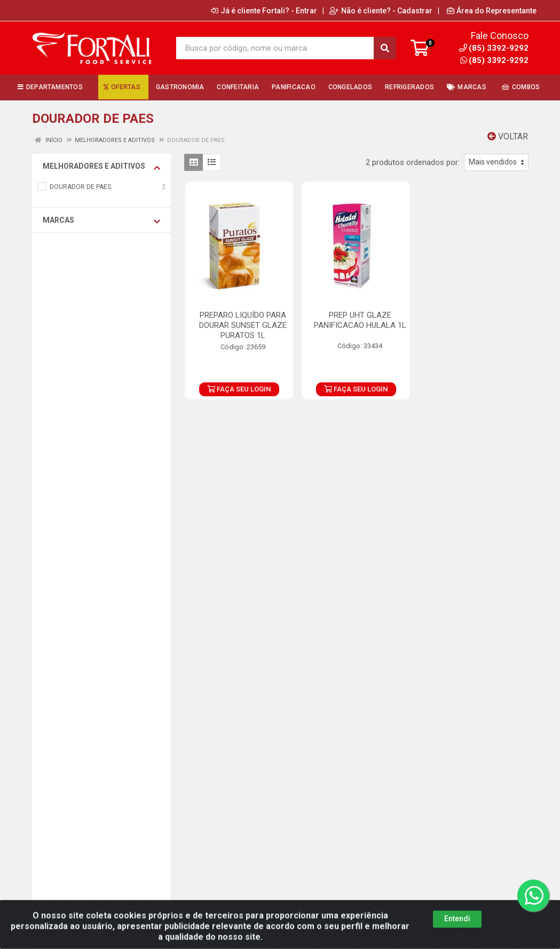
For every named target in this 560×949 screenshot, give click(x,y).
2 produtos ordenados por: (413, 162)
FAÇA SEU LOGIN (239, 389)
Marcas (101, 221)
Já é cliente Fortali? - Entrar (264, 11)
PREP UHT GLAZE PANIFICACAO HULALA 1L (360, 320)
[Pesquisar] (385, 48)
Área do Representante (492, 11)
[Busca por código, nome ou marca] (275, 48)
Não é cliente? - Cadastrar (381, 11)
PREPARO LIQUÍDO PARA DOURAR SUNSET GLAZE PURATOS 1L (243, 325)
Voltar (508, 136)
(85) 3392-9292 (494, 60)
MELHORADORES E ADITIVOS (101, 167)
